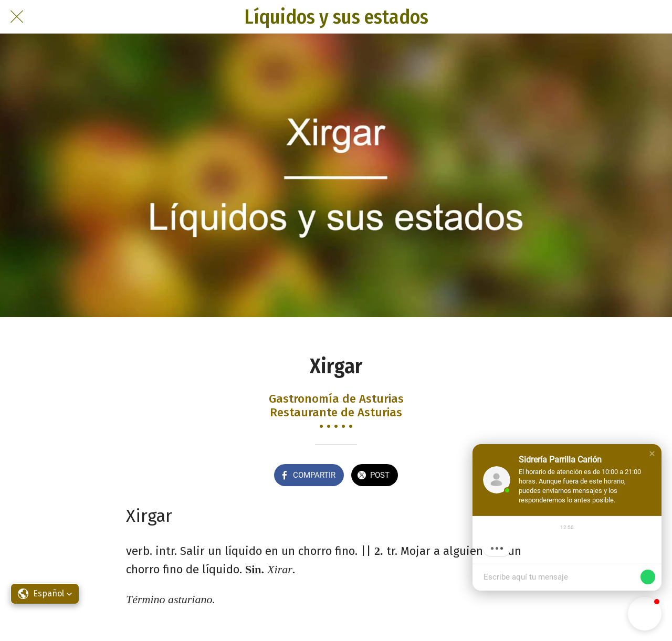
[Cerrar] (17, 17)
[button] (652, 454)
